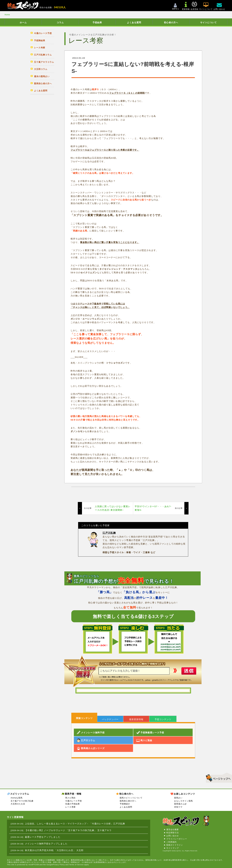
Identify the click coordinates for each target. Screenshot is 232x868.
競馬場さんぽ (180, 804)
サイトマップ (173, 848)
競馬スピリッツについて (131, 798)
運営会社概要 (173, 830)
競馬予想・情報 (73, 794)
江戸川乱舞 (109, 533)
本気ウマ (178, 807)
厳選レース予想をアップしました (43, 837)
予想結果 (97, 22)
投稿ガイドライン (175, 845)
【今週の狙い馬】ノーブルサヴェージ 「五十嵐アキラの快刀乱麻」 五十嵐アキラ (68, 830)
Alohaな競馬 (17, 798)
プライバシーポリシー (177, 839)
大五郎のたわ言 (18, 804)
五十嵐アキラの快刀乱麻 (22, 801)
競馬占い (178, 798)
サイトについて (208, 22)
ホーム (23, 22)
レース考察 (70, 807)
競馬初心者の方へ (128, 801)
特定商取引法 (173, 833)
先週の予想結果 (72, 804)
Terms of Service (76, 865)
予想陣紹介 (125, 804)
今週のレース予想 (74, 801)
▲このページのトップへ (218, 777)
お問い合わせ (173, 836)
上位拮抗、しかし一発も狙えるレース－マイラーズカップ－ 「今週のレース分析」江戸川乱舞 (75, 824)
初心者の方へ (171, 22)
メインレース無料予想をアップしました (46, 844)
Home (7, 15)
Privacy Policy (59, 865)
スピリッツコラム (20, 794)
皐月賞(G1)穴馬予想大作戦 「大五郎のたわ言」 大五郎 (54, 850)
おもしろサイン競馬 (183, 801)
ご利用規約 (171, 842)
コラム (60, 22)
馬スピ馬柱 (70, 798)
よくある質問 (134, 22)
